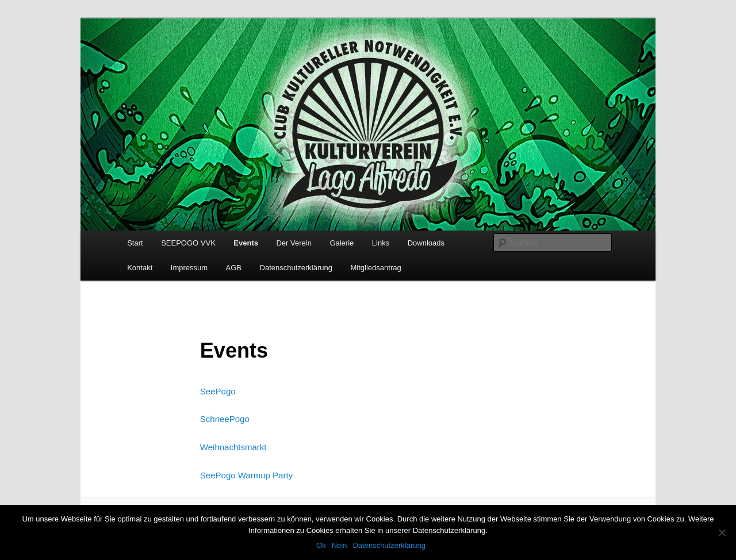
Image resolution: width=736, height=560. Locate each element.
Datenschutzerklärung (296, 268)
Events (246, 243)
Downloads (426, 243)
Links (381, 243)
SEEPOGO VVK (188, 243)
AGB (234, 268)
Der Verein (294, 243)
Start (135, 243)
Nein (340, 545)
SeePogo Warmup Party (246, 475)
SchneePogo (225, 419)
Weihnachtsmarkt (233, 447)
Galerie (342, 243)
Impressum (189, 268)
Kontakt (140, 268)
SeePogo (218, 391)
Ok (321, 545)
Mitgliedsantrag (376, 268)
